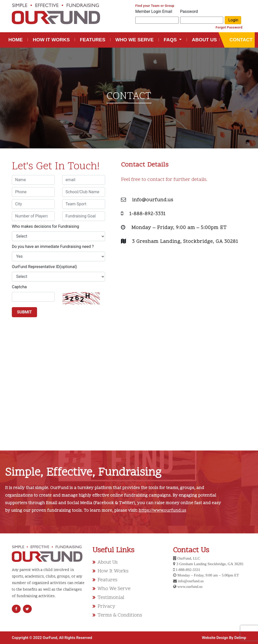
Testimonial (111, 598)
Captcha (19, 287)
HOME (17, 39)
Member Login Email (154, 11)
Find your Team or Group (155, 6)
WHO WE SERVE (135, 40)
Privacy (106, 606)
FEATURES (93, 40)
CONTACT (241, 40)
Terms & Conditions (120, 615)
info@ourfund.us (153, 200)
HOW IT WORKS (51, 40)
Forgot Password (229, 27)
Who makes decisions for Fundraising (45, 226)
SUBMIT (25, 312)
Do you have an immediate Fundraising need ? (53, 247)
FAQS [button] (171, 40)
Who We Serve (114, 589)
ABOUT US (204, 40)
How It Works (113, 571)
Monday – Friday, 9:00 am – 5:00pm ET (179, 228)
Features (107, 580)
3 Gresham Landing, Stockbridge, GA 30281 (185, 242)
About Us (108, 562)
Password (189, 11)
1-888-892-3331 (147, 214)
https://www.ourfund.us (162, 511)
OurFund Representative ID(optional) (44, 267)
